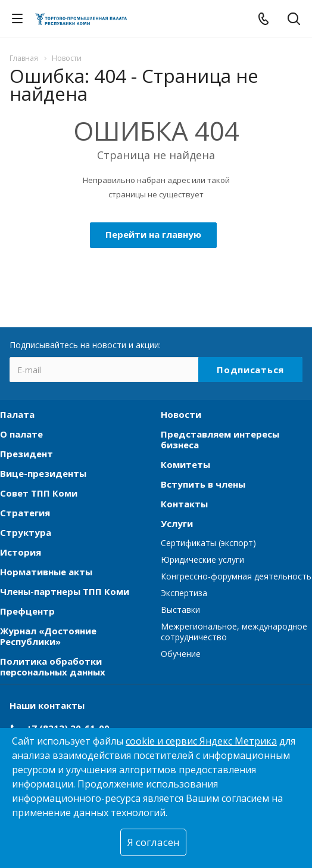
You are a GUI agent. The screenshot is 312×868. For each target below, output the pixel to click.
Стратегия (25, 513)
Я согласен (153, 842)
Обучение (181, 654)
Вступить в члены (203, 484)
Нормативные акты (46, 572)
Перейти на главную (153, 234)
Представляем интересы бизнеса (220, 439)
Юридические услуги (202, 559)
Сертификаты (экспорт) (208, 543)
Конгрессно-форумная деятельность (236, 576)
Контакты (184, 504)
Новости (181, 414)
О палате (21, 434)
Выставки (180, 610)
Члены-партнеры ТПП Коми (65, 591)
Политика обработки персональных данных (53, 666)
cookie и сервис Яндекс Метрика (201, 741)
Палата (17, 414)
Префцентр (27, 611)
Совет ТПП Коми (39, 493)
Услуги (177, 523)
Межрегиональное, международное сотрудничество (234, 632)
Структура (26, 532)
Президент (26, 454)
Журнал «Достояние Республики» (48, 636)
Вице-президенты (43, 473)
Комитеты (185, 464)
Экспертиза (184, 593)
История (21, 552)
